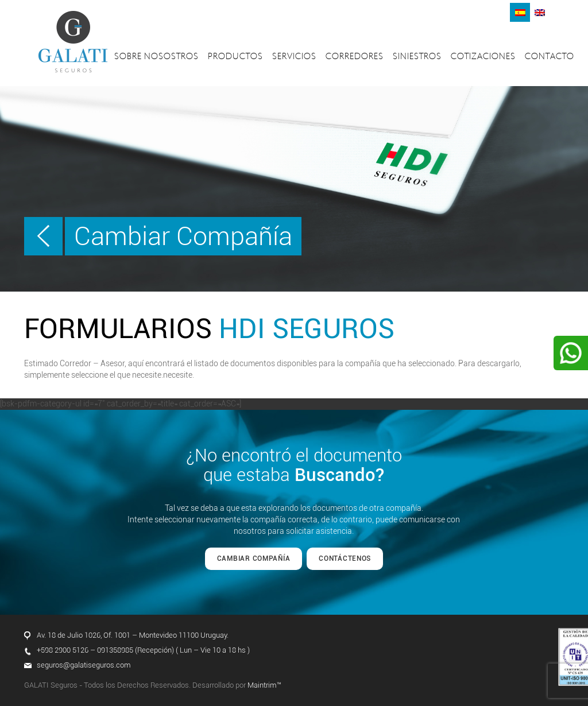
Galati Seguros (73, 42)
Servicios (294, 57)
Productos (235, 57)
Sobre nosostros (156, 57)
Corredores (355, 57)
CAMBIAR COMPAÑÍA (254, 558)
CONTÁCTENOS (345, 558)
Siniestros (417, 57)
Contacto (550, 57)
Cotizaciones (483, 57)
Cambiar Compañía (183, 236)
